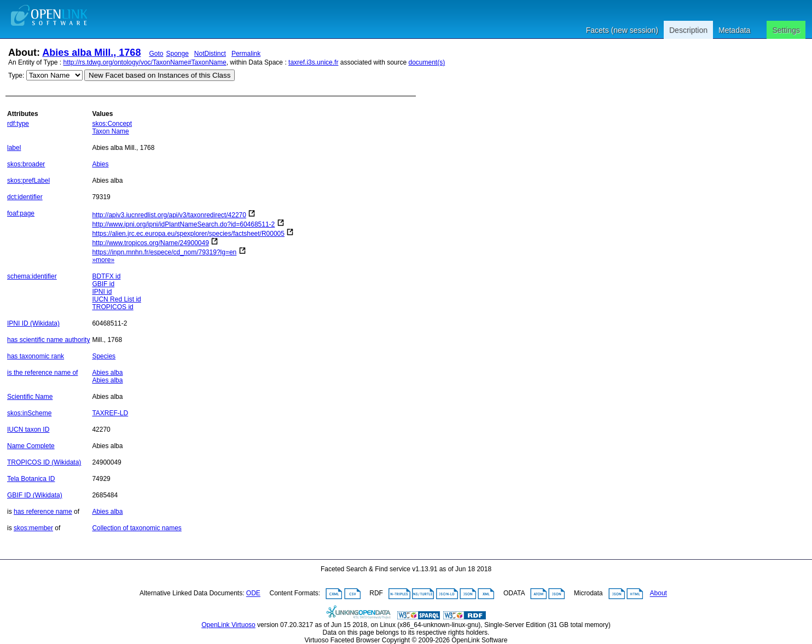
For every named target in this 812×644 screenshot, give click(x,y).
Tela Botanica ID (31, 479)
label (14, 148)
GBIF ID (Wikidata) (35, 495)
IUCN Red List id (116, 299)
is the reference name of (42, 373)
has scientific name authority (48, 340)
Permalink (246, 54)
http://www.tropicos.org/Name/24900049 (150, 243)
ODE (253, 594)
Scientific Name (30, 397)
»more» (103, 260)
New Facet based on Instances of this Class (159, 75)
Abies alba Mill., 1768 (91, 53)
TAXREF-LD (110, 413)
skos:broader (26, 164)
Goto (156, 54)
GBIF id (103, 284)
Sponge (177, 54)
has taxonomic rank (36, 356)
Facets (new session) (622, 30)
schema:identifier (32, 276)
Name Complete (31, 446)
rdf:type (18, 124)
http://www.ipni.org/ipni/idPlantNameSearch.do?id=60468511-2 (183, 224)
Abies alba (107, 373)
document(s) (427, 62)
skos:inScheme (29, 413)
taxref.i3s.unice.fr (313, 62)
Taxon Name (110, 131)
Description (688, 30)
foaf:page (21, 213)
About (659, 594)
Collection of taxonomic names (137, 528)
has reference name (43, 512)
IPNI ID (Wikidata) (33, 323)
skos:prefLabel (28, 181)
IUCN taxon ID (28, 430)
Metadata (734, 30)
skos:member (33, 528)
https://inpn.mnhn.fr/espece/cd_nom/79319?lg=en (164, 252)
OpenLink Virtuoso (228, 625)
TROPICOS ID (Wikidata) (44, 462)
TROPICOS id (112, 307)
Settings (786, 30)
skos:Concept (112, 124)
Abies (100, 164)
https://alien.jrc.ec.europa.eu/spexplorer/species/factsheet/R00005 (188, 234)
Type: (16, 76)
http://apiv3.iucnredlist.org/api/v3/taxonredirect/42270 (169, 215)
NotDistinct (210, 54)
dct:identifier (25, 197)
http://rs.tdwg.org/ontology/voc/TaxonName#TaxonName (145, 62)
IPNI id (102, 292)
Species (104, 356)
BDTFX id (106, 276)
